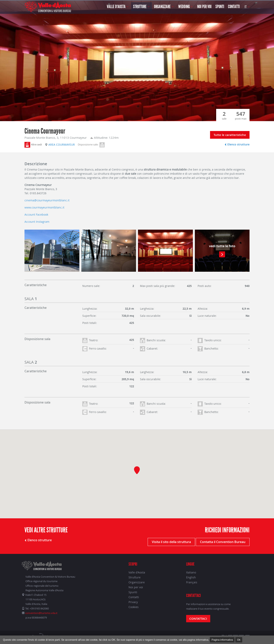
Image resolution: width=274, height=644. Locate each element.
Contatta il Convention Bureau (223, 542)
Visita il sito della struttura (171, 542)
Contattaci (198, 619)
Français (192, 582)
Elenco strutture (237, 144)
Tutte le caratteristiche (230, 135)
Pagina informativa (222, 640)
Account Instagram (37, 222)
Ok (239, 640)
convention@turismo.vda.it (41, 613)
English (191, 577)
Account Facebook (36, 215)
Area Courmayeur (60, 145)
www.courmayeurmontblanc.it (44, 207)
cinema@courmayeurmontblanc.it (47, 200)
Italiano (191, 572)
